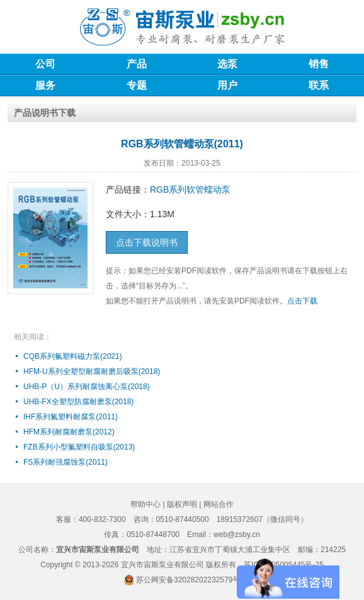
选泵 (227, 64)
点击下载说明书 (147, 242)
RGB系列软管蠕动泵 (190, 190)
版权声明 (182, 504)
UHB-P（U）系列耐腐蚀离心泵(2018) (87, 387)
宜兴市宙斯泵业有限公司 (162, 565)
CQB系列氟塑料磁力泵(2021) (73, 356)
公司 (45, 64)
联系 (319, 85)
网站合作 (219, 504)
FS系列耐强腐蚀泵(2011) (65, 462)
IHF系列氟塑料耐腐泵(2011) (71, 417)
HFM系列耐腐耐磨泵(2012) (69, 432)
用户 (227, 85)
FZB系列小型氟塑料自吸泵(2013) (79, 447)
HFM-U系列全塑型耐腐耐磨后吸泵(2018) (92, 371)
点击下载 (302, 301)
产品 (137, 64)
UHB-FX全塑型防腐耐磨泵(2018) (78, 402)
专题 (137, 85)
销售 (319, 64)
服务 (45, 85)
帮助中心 (145, 504)
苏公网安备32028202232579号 (188, 580)
